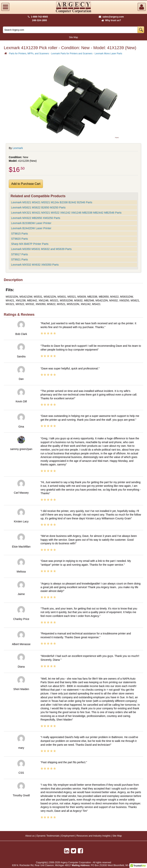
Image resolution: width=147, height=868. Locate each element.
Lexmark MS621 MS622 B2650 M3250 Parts (38, 207)
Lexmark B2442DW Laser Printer (31, 228)
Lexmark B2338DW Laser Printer (31, 223)
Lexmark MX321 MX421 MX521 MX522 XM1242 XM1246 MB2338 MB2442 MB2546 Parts (66, 213)
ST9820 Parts (19, 239)
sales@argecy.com (111, 17)
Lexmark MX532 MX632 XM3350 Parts (35, 265)
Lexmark (18, 148)
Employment (68, 836)
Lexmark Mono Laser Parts (108, 54)
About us (30, 836)
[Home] (6, 53)
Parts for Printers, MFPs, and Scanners (29, 54)
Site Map (73, 37)
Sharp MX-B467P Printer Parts (30, 244)
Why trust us (111, 20)
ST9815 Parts (19, 234)
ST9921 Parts (19, 259)
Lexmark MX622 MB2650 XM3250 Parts (36, 218)
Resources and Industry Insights (94, 836)
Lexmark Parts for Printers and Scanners (72, 54)
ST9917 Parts (19, 254)
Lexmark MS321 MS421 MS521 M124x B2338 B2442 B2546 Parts (52, 202)
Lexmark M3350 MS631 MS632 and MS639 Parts (41, 249)
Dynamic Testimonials (48, 836)
